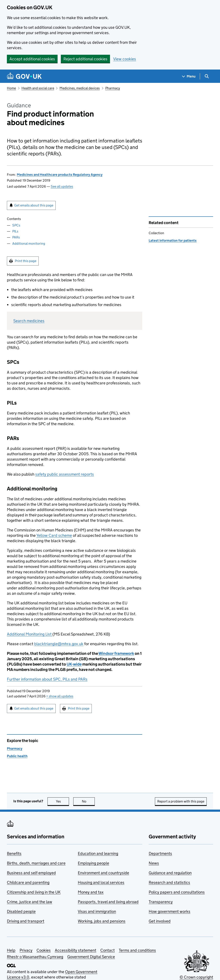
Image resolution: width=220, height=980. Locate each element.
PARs (16, 237)
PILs (15, 231)
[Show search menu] (207, 76)
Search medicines (29, 321)
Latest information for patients (173, 240)
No (88, 801)
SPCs (16, 225)
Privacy (26, 950)
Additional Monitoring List (30, 634)
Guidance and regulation (170, 873)
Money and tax (91, 892)
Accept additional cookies (32, 59)
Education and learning (98, 853)
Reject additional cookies (85, 59)
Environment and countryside (103, 873)
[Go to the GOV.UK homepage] (24, 76)
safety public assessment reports (65, 474)
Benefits (14, 853)
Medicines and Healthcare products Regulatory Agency (60, 175)
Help (11, 950)
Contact (108, 950)
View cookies (125, 59)
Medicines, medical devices (80, 88)
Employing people (93, 863)
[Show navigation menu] (189, 76)
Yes (63, 801)
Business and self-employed (31, 873)
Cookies (44, 950)
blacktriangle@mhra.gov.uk (59, 644)
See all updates (62, 186)
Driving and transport (26, 921)
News (154, 863)
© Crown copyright (196, 977)
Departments (160, 853)
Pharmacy (113, 88)
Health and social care (38, 88)
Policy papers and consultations (177, 892)
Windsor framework (116, 653)
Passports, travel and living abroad (108, 902)
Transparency (161, 902)
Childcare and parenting (28, 882)
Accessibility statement (76, 950)
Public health (17, 756)
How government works (170, 911)
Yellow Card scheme (54, 535)
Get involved (160, 921)
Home (11, 88)
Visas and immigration (97, 911)
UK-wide (74, 664)
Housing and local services (101, 882)
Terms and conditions (137, 950)
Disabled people (21, 911)
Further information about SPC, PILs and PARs (47, 679)
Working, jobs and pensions (102, 921)
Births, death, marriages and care (36, 863)
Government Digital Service (91, 957)
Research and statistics (169, 882)
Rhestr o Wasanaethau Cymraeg (35, 957)
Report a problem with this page (181, 801)
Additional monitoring (29, 243)
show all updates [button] (60, 696)
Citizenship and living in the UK (34, 892)
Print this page (26, 261)
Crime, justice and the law (30, 902)
